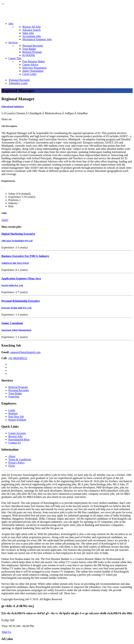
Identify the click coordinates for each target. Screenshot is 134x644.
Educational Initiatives (13, 106)
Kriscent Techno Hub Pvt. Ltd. (17, 308)
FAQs (12, 466)
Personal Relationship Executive (21, 301)
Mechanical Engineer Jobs (37, 39)
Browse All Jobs (31, 27)
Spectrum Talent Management (16, 330)
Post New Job (16, 417)
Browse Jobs (15, 436)
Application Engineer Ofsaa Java (21, 278)
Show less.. (70, 593)
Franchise (14, 397)
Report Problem (17, 420)
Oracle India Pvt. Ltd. (12, 285)
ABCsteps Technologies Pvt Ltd (17, 241)
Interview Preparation (34, 68)
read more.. (81, 497)
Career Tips (15, 58)
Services (13, 42)
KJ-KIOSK (29, 55)
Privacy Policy (17, 463)
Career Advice (30, 65)
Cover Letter (29, 74)
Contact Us (15, 443)
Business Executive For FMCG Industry (25, 256)
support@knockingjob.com (25, 352)
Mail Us (6, 632)
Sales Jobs (28, 33)
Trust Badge (29, 49)
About (12, 456)
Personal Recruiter (33, 46)
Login (12, 410)
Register (13, 413)
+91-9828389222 (18, 358)
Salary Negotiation (33, 71)
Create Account (17, 433)
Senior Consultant (12, 323)
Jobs (11, 24)
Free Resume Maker (34, 61)
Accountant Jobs (32, 36)
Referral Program (32, 52)
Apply (5, 220)
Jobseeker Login (18, 83)
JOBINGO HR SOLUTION (15, 263)
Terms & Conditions (20, 459)
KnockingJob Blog (19, 439)
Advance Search (31, 30)
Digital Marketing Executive (18, 234)
